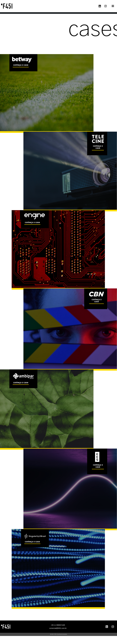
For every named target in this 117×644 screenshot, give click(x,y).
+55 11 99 (55, 625)
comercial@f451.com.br (58, 629)
